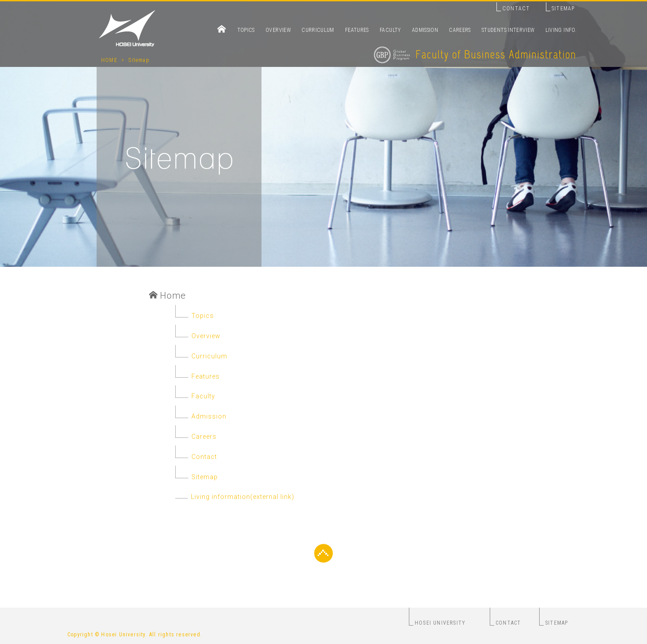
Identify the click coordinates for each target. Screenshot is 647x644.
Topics (203, 316)
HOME (109, 60)
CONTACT (516, 9)
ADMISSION (425, 30)
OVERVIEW (278, 30)
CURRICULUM (318, 30)
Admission (209, 416)
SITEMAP (563, 9)
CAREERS (460, 30)
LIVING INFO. (561, 30)
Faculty (203, 396)
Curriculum (209, 356)
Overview (206, 336)
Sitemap (139, 60)
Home (168, 296)
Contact (204, 457)
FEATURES (357, 30)
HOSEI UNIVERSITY (440, 623)
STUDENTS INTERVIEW (508, 30)
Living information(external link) (212, 497)
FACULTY (390, 30)
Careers (204, 437)
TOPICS (246, 30)
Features (206, 376)
